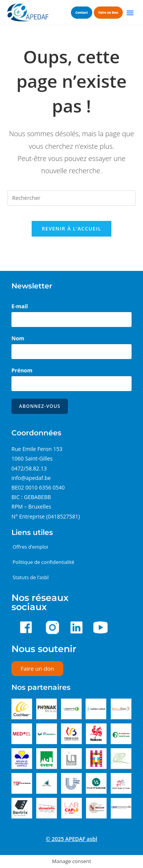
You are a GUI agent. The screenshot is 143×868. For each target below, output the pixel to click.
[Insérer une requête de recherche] (72, 198)
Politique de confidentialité (43, 562)
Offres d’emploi (30, 547)
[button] (130, 13)
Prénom (22, 370)
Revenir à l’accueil (71, 229)
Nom (18, 338)
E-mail (20, 306)
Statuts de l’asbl (31, 577)
